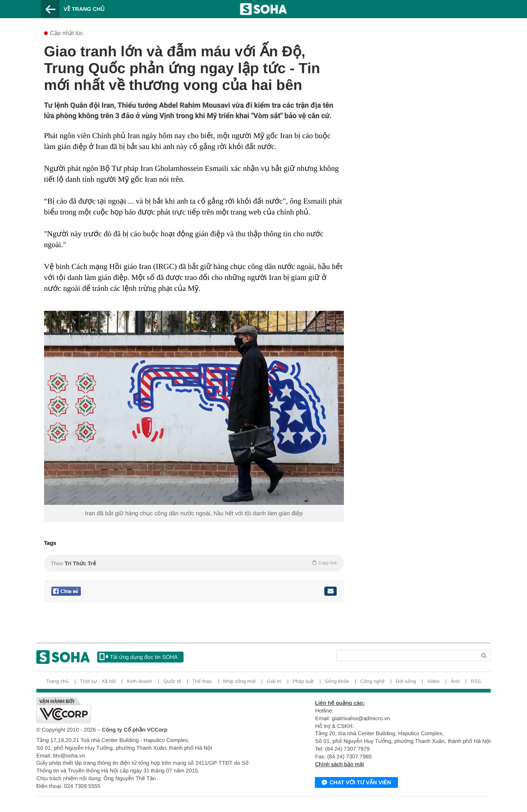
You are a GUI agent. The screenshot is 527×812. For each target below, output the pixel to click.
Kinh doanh (139, 682)
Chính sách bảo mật (339, 764)
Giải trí (274, 682)
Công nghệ (373, 682)
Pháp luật (303, 682)
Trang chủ (57, 682)
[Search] (375, 654)
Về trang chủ (84, 9)
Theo (194, 563)
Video (433, 682)
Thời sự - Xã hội (98, 682)
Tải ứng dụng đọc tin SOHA (139, 657)
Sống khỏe (337, 682)
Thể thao (202, 682)
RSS (476, 682)
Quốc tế (172, 682)
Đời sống (406, 682)
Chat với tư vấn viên (356, 783)
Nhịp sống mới (239, 682)
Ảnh (455, 682)
